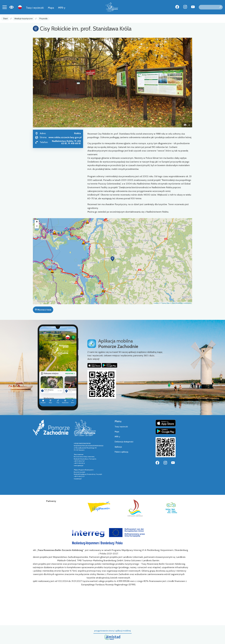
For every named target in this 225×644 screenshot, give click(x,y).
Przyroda (43, 19)
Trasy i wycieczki (35, 8)
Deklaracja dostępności (124, 442)
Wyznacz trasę (43, 310)
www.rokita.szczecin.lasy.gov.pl (65, 137)
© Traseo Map (165, 303)
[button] (45, 82)
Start (5, 19)
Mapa (51, 8)
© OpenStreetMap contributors (181, 303)
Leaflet (156, 303)
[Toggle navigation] (5, 7)
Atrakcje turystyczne (24, 19)
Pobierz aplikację (121, 452)
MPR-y (62, 8)
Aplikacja (118, 447)
